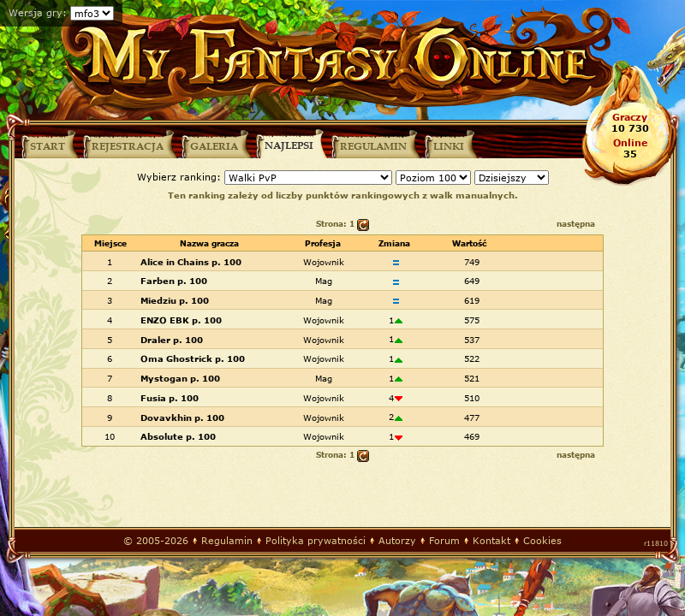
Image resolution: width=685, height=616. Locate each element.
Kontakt (491, 540)
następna (576, 224)
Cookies (542, 540)
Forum (444, 540)
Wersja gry (36, 12)
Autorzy (397, 540)
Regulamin (227, 540)
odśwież (363, 225)
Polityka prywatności (316, 540)
